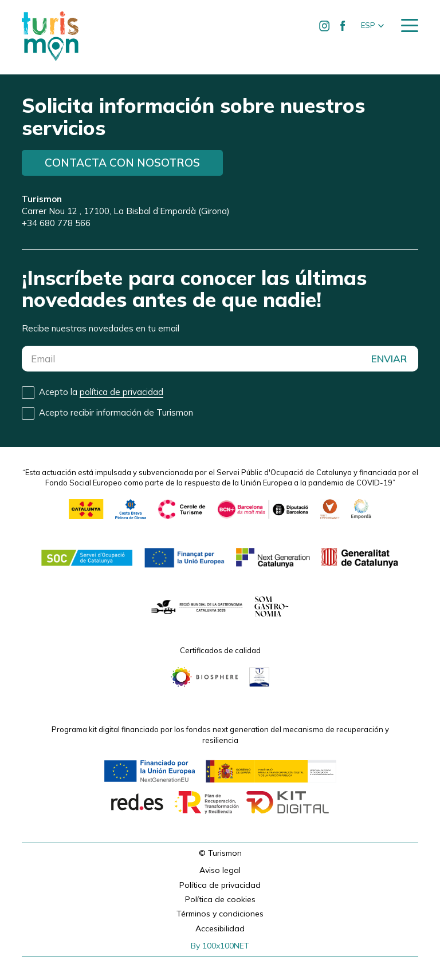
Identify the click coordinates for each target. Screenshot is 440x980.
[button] (372, 26)
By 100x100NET (220, 946)
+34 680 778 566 (56, 223)
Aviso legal (220, 870)
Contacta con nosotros (122, 163)
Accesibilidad (220, 928)
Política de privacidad (220, 885)
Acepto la (101, 392)
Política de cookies (220, 899)
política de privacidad (121, 392)
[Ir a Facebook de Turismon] (343, 26)
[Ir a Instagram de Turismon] (325, 26)
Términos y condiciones (220, 914)
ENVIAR (389, 359)
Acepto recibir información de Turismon (116, 412)
